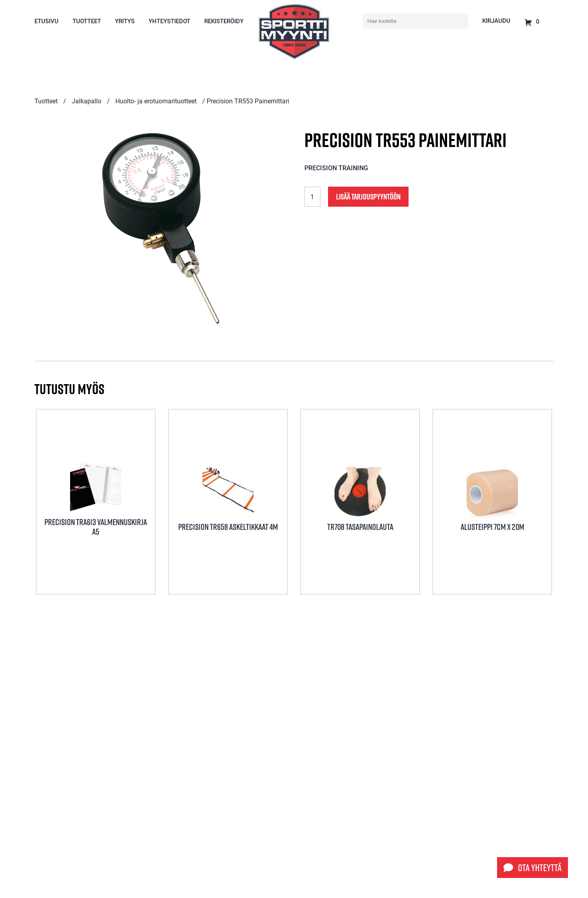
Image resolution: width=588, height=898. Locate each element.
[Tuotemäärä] (312, 197)
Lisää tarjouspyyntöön (368, 197)
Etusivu (46, 21)
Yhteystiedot (169, 21)
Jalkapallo (87, 101)
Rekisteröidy (224, 21)
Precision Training (336, 168)
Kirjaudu (496, 20)
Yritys (125, 21)
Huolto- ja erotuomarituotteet (156, 101)
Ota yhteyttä (533, 868)
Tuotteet (87, 21)
